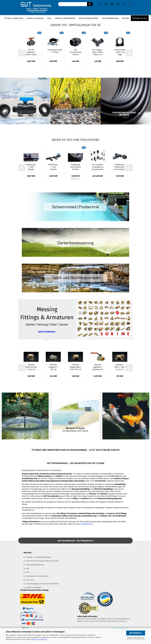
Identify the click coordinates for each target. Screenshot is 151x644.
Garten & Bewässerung (65, 18)
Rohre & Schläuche (35, 18)
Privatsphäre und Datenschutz (37, 576)
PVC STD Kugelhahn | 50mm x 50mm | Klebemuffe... (31, 52)
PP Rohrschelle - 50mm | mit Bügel (120, 52)
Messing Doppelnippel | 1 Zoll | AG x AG (75, 367)
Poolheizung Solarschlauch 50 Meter (75, 167)
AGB (27, 569)
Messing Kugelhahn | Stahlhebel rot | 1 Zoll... (98, 367)
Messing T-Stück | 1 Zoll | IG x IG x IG (120, 367)
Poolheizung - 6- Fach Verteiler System (31, 167)
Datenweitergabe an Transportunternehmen (42, 584)
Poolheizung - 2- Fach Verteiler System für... (53, 167)
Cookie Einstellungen (34, 588)
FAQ (27, 572)
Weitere (126, 18)
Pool (49, 18)
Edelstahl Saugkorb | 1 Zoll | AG (53, 367)
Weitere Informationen (136, 638)
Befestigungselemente (89, 18)
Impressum (30, 580)
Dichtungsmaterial (110, 18)
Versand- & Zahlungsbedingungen (39, 557)
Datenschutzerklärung (39, 639)
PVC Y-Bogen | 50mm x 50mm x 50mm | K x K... (98, 52)
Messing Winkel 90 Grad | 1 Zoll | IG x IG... (31, 367)
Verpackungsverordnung (35, 565)
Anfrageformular (87, 524)
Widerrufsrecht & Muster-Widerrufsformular (42, 561)
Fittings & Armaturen (14, 18)
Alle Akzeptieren (136, 633)
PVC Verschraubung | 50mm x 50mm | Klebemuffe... (75, 52)
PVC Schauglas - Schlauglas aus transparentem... (98, 167)
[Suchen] (90, 4)
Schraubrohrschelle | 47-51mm (55, 51)
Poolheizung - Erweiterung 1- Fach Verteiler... (120, 167)
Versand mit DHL (140, 18)
